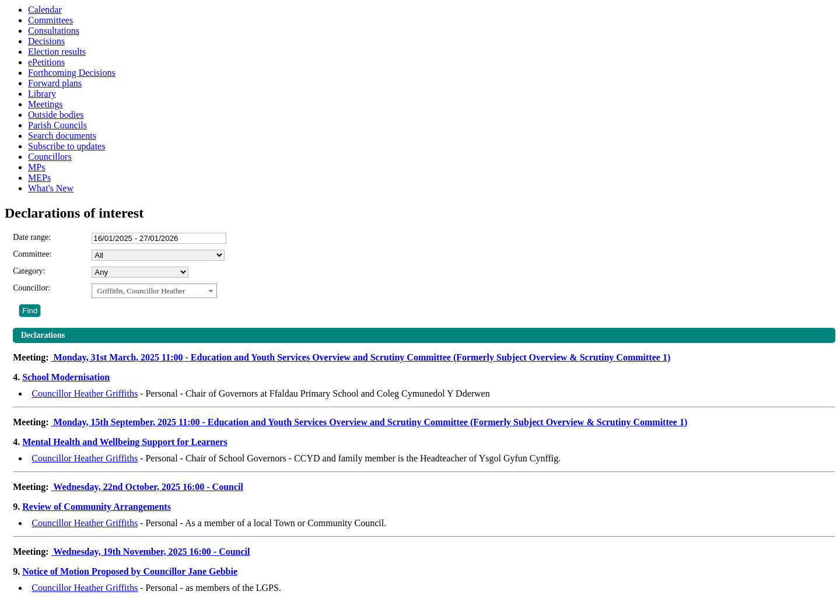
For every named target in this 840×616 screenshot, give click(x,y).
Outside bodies (56, 115)
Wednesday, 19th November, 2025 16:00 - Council (151, 552)
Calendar (45, 10)
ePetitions (46, 62)
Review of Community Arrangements (97, 507)
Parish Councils (57, 125)
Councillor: (32, 288)
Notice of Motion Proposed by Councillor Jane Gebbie (130, 571)
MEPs (39, 178)
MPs (36, 167)
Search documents (62, 136)
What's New (51, 188)
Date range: (32, 237)
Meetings (45, 104)
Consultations (54, 31)
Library (42, 94)
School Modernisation (66, 377)
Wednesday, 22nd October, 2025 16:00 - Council (147, 487)
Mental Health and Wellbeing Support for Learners (125, 442)
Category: (29, 271)
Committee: (32, 254)
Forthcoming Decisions (72, 73)
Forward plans (55, 83)
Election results (57, 52)
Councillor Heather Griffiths (85, 393)
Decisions (46, 41)
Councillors (50, 157)
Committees (50, 20)
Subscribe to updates (66, 146)
